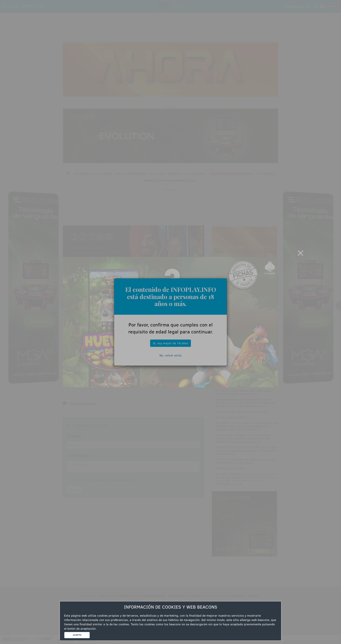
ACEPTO (77, 635)
